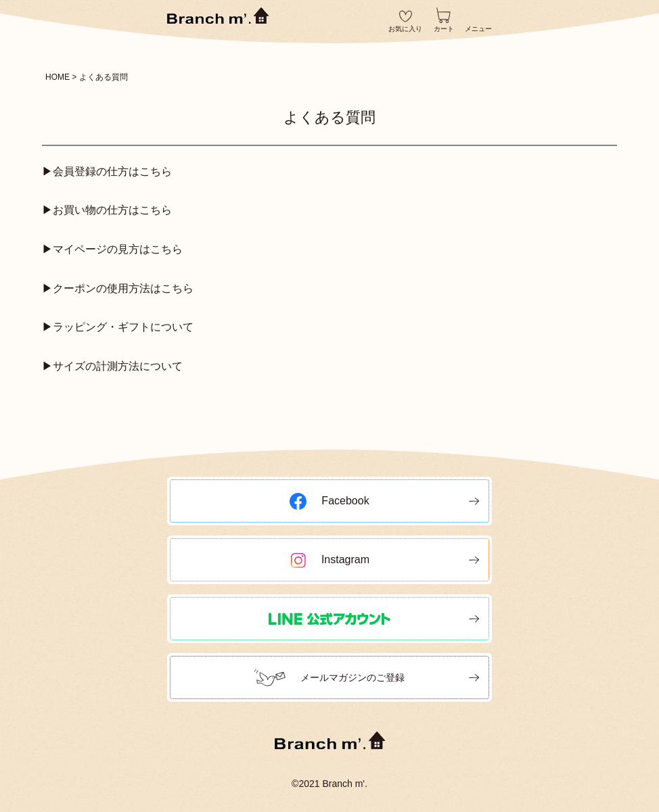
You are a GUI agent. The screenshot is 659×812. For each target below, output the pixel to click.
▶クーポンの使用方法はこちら (118, 288)
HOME (58, 77)
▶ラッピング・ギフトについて (118, 327)
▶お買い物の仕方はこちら (107, 210)
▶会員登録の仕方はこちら (107, 171)
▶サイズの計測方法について (112, 366)
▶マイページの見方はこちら (112, 249)
